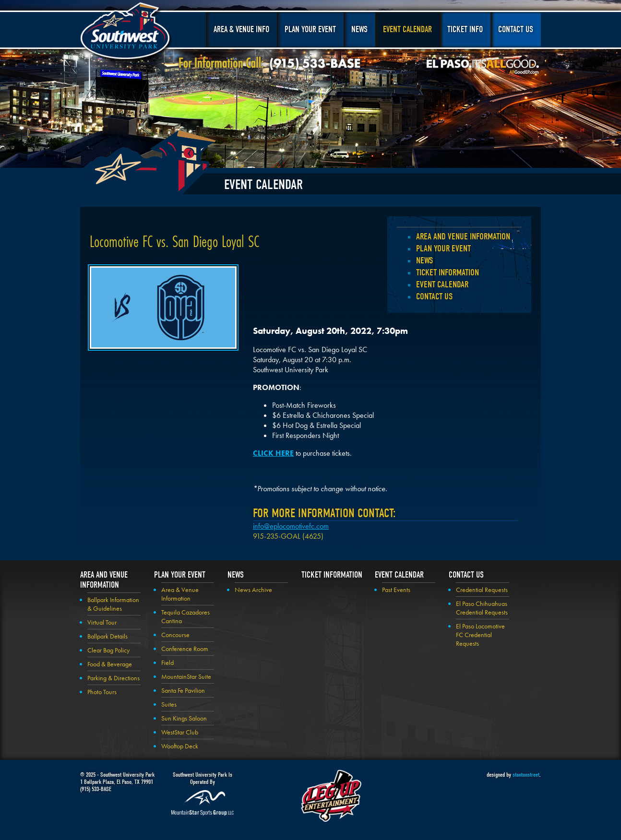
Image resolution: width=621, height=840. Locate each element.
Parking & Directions (113, 678)
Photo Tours (102, 692)
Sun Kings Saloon (184, 718)
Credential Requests (482, 590)
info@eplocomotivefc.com (291, 526)
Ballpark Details (107, 636)
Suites (169, 704)
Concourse (175, 635)
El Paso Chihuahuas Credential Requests (482, 608)
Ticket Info (465, 30)
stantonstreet (526, 775)
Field (167, 663)
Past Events (396, 590)
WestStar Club (180, 732)
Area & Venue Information (180, 594)
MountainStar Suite (186, 676)
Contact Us (516, 30)
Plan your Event (443, 248)
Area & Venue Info (241, 30)
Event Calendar (407, 30)
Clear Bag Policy (108, 650)
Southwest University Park (126, 33)
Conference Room (185, 649)
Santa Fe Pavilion (183, 690)
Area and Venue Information (463, 237)
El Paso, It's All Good (483, 67)
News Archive (253, 590)
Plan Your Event (310, 30)
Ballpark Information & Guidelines (113, 604)
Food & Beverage (110, 664)
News (359, 30)
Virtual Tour (102, 622)
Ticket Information (448, 272)
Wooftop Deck (180, 746)
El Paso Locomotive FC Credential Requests (480, 635)
